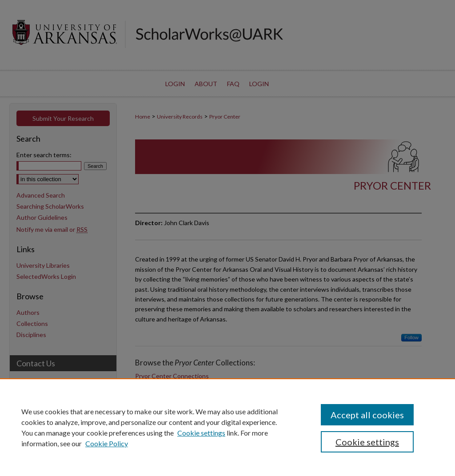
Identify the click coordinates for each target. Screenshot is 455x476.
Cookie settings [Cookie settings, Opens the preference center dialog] (367, 442)
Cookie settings (201, 433)
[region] (227, 427)
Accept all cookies (367, 415)
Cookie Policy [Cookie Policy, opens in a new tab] (107, 443)
